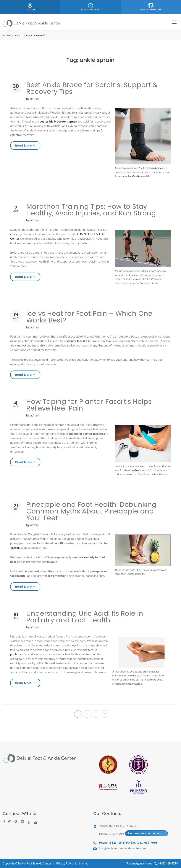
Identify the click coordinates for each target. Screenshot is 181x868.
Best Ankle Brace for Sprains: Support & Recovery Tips (92, 88)
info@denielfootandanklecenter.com (122, 848)
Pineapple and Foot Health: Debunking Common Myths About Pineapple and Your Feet (91, 511)
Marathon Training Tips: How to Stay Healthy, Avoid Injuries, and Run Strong (91, 210)
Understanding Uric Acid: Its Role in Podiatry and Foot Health (85, 617)
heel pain (136, 470)
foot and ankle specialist (138, 176)
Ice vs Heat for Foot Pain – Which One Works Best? (89, 317)
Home (7, 35)
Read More (28, 145)
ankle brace (155, 168)
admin (34, 99)
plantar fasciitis (77, 341)
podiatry (16, 654)
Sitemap (83, 863)
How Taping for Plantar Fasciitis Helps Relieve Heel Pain (89, 405)
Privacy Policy (65, 863)
